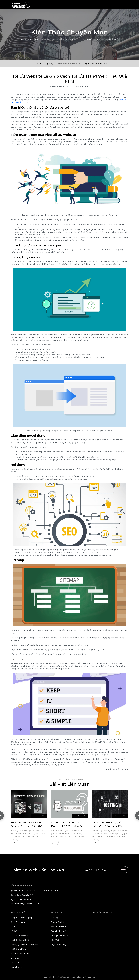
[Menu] (126, 5)
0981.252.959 (22, 895)
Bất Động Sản (17, 931)
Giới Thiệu (55, 918)
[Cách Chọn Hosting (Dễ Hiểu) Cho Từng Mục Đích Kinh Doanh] (110, 804)
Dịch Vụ (49, 64)
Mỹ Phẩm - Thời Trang (20, 954)
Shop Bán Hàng (18, 922)
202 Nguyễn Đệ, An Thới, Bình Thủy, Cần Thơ (35, 891)
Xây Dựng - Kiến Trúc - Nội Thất (24, 945)
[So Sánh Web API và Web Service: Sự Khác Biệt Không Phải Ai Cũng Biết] (29, 804)
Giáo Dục (15, 958)
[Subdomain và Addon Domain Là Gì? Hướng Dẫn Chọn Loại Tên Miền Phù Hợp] (70, 804)
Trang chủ (26, 39)
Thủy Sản (15, 963)
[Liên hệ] (125, 870)
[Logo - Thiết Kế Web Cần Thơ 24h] (21, 5)
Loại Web (36, 64)
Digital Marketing (58, 945)
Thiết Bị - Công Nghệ (20, 940)
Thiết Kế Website (58, 922)
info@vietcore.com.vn (25, 904)
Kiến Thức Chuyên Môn (45, 39)
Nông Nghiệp (17, 967)
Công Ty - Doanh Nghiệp (22, 918)
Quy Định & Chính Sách (96, 64)
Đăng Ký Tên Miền (59, 931)
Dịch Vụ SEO (57, 940)
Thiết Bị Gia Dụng (18, 949)
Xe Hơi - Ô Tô (16, 927)
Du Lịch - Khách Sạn (20, 936)
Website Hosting (58, 927)
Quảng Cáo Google (59, 936)
